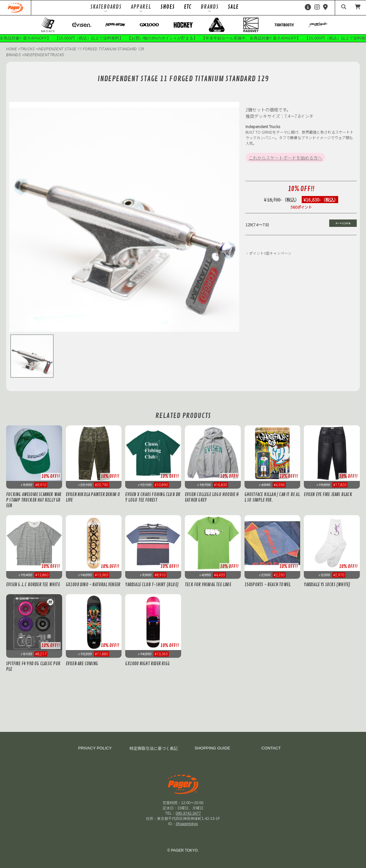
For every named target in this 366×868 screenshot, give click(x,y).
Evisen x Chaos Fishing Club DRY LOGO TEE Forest (153, 497)
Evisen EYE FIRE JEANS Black (328, 495)
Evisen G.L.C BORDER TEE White (33, 585)
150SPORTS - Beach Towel (268, 585)
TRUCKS (28, 49)
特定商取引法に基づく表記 (154, 748)
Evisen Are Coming (82, 664)
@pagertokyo (187, 824)
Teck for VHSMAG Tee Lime (208, 585)
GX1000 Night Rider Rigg (147, 664)
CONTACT (271, 748)
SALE (233, 7)
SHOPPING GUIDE (212, 748)
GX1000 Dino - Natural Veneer (93, 585)
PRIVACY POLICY (95, 748)
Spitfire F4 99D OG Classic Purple (33, 666)
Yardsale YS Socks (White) (327, 585)
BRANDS (13, 55)
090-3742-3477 (188, 813)
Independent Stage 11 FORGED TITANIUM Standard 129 (91, 49)
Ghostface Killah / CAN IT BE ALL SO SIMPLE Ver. (272, 497)
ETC (188, 7)
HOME (12, 49)
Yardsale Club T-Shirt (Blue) (152, 585)
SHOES (168, 7)
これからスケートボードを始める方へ (285, 158)
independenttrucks (44, 55)
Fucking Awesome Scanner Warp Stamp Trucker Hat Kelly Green (34, 500)
